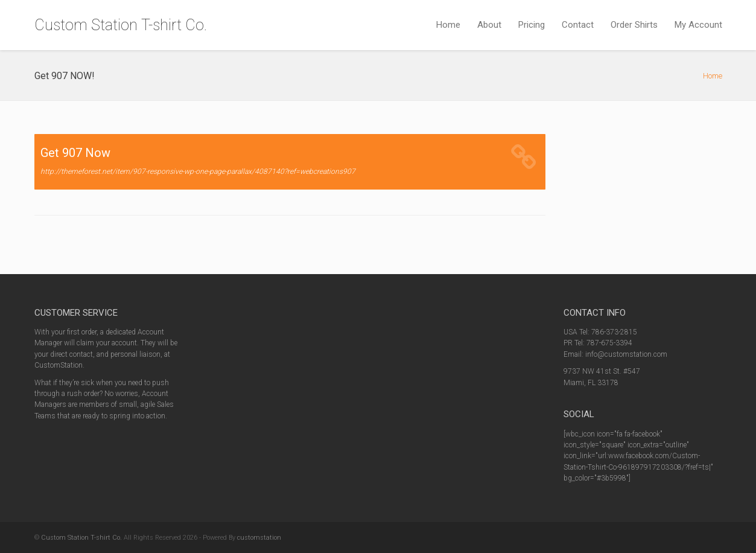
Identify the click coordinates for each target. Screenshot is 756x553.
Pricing (532, 25)
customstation (259, 538)
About (489, 25)
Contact (578, 25)
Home (448, 25)
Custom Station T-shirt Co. (121, 25)
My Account (698, 25)
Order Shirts (634, 25)
